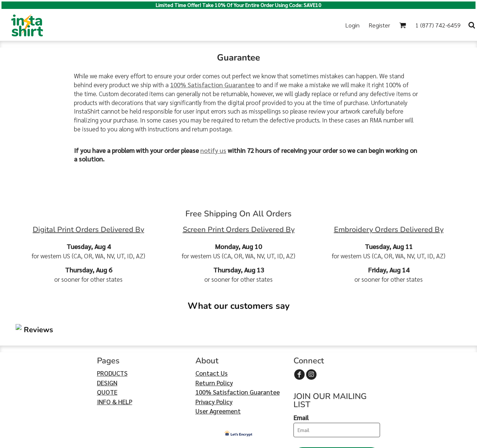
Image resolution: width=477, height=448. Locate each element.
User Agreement (218, 367)
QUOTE (107, 348)
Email (301, 373)
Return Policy (214, 338)
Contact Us (212, 329)
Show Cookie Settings (239, 441)
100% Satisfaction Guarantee (212, 85)
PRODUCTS (112, 329)
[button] (403, 25)
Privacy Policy (214, 357)
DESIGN (107, 338)
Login (353, 25)
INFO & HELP (115, 357)
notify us (213, 150)
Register (379, 25)
